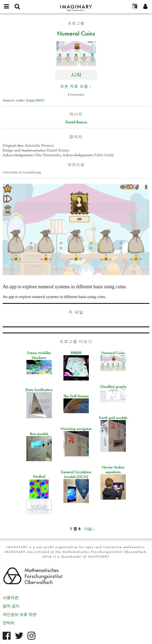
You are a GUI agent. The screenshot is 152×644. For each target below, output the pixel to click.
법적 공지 (11, 606)
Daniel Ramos (76, 122)
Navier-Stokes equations (113, 470)
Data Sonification (39, 390)
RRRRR (76, 353)
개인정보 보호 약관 (20, 614)
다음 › (89, 529)
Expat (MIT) (35, 100)
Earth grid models (113, 418)
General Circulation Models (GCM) (76, 474)
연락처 (9, 623)
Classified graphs (113, 387)
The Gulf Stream (76, 396)
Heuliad (39, 476)
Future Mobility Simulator (39, 355)
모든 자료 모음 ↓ (76, 86)
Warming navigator (76, 429)
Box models (39, 434)
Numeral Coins (76, 33)
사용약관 (11, 598)
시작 (76, 75)
